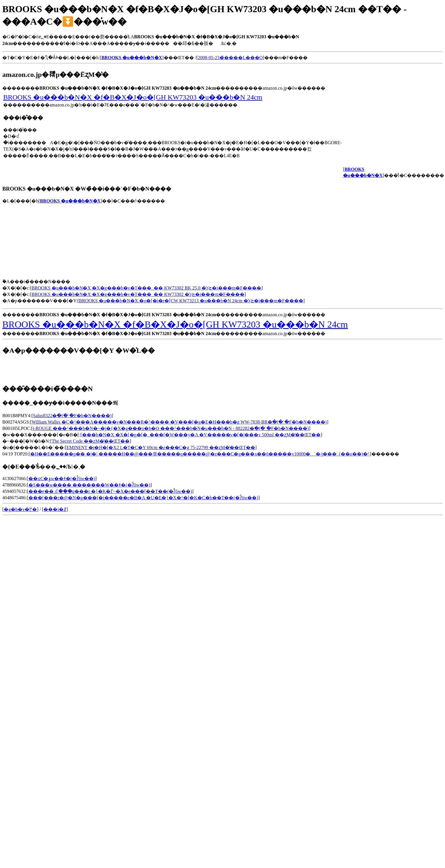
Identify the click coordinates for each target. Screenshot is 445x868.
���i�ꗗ (55, 509)
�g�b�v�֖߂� (20, 509)
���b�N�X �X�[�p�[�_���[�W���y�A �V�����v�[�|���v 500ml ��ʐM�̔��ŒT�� (201, 435)
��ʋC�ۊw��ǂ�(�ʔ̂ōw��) (62, 479)
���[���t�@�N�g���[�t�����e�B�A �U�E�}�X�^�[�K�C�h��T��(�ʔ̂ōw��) (143, 498)
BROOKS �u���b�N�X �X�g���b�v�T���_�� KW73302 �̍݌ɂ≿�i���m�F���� (138, 294)
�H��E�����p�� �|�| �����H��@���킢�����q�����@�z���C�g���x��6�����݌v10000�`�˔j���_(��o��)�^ (200, 454)
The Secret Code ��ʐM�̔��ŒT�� (91, 441)
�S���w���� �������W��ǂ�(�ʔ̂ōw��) (89, 485)
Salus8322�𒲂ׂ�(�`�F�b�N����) (72, 416)
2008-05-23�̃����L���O (230, 58)
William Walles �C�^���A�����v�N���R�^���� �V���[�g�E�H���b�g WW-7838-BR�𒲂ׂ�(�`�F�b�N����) (179, 422)
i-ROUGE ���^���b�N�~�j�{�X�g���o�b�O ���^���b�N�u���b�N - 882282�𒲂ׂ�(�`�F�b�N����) (171, 428)
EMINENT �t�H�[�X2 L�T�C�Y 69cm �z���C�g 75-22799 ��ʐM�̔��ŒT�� (161, 447)
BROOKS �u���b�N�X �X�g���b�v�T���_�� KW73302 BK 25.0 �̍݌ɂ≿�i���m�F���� (146, 288)
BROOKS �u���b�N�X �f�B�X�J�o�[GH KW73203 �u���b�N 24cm (133, 97)
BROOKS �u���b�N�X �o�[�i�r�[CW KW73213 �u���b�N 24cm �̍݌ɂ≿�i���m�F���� (191, 301)
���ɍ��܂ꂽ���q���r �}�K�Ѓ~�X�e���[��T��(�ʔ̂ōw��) (110, 491)
